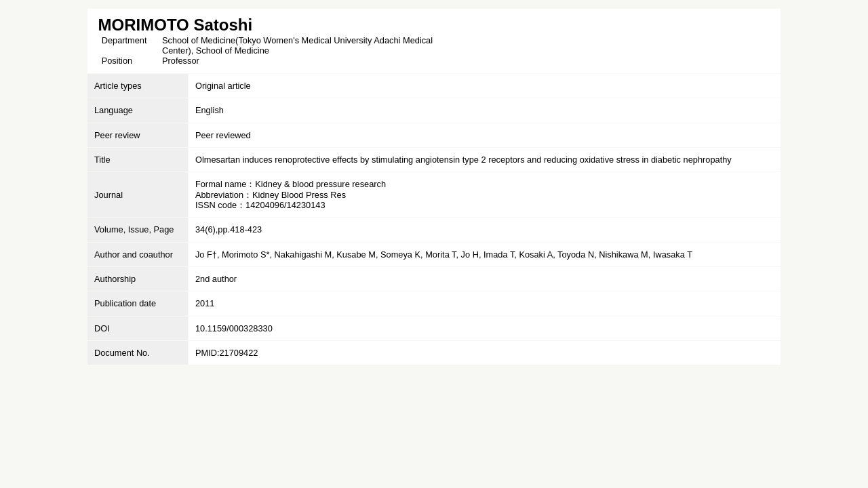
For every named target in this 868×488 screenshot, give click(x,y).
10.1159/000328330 (234, 328)
